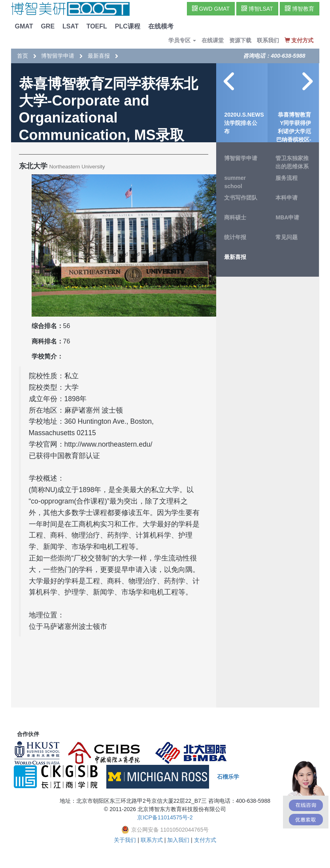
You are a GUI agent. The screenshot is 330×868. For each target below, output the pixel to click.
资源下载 (240, 40)
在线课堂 (213, 40)
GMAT (24, 26)
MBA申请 (287, 217)
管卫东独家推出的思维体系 (292, 162)
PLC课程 (128, 26)
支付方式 (205, 840)
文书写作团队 (241, 198)
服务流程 (287, 178)
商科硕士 (235, 217)
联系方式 (152, 840)
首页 (23, 56)
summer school (235, 182)
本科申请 (287, 198)
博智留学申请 (58, 56)
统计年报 (235, 237)
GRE (48, 26)
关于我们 (125, 840)
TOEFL (97, 26)
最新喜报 (99, 56)
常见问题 (287, 237)
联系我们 (268, 40)
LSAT (71, 26)
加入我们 (178, 840)
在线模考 (161, 26)
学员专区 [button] (182, 40)
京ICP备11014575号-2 (165, 817)
